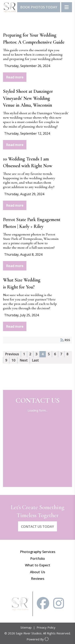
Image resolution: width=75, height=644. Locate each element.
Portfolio (38, 558)
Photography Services (38, 552)
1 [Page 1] (24, 354)
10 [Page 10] (13, 360)
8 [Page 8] (67, 354)
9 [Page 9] (6, 360)
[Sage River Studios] (10, 7)
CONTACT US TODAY (37, 526)
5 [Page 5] (49, 354)
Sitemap (26, 627)
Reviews (38, 578)
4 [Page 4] (43, 354)
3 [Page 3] (36, 354)
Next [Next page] (24, 360)
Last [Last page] (35, 360)
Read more (15, 77)
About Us (37, 572)
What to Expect (38, 565)
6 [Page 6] (55, 354)
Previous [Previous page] (12, 354)
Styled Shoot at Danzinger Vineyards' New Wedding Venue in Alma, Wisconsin (28, 98)
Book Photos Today (39, 7)
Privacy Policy (46, 627)
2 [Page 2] (30, 354)
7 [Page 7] (61, 354)
